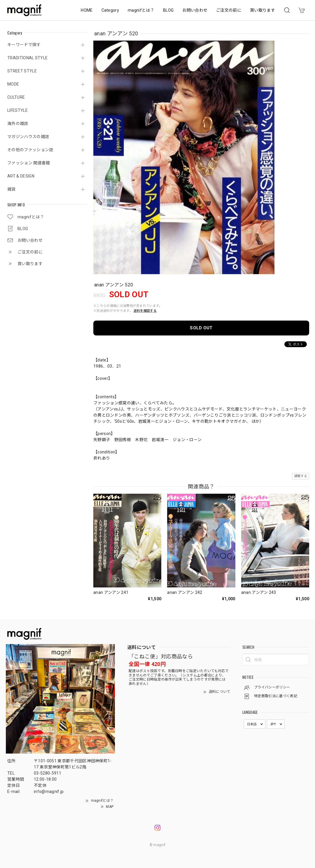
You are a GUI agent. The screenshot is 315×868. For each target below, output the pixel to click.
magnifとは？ (141, 10)
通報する (301, 476)
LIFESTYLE (17, 110)
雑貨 (12, 189)
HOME (87, 10)
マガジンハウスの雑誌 (28, 137)
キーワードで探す (24, 45)
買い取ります (262, 10)
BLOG (168, 10)
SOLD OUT (201, 328)
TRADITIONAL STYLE (27, 58)
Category (110, 10)
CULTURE (16, 97)
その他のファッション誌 (30, 150)
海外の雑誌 (18, 123)
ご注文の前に (229, 10)
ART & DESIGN (21, 176)
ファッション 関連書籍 (29, 163)
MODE (13, 84)
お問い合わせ (195, 10)
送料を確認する (145, 311)
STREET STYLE (22, 71)
